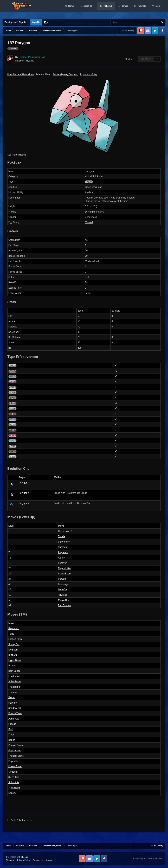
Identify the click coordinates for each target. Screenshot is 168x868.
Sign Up (36, 22)
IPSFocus (23, 857)
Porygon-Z (24, 503)
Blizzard (13, 655)
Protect (12, 666)
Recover (62, 563)
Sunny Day (14, 644)
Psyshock (14, 628)
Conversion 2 (65, 531)
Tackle (61, 536)
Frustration (14, 676)
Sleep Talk (14, 777)
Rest (11, 729)
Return (12, 697)
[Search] (123, 22)
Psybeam (63, 552)
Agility (61, 558)
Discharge (63, 584)
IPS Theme (11, 857)
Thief (11, 735)
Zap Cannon (64, 605)
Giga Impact (15, 751)
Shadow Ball (15, 708)
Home (89, 9)
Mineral (89, 222)
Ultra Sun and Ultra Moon (21, 75)
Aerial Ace (14, 719)
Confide (12, 793)
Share (129, 59)
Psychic (12, 703)
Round (12, 740)
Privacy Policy (24, 860)
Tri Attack (63, 595)
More (158, 9)
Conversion (64, 542)
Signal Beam (65, 574)
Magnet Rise (65, 568)
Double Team (15, 713)
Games (142, 9)
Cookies (50, 860)
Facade (12, 724)
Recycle (62, 579)
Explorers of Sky (89, 75)
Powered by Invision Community (147, 859)
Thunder (13, 692)
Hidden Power (16, 639)
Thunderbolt (15, 687)
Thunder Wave (16, 756)
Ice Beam (13, 650)
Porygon (23, 483)
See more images (17, 155)
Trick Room (14, 788)
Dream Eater (15, 766)
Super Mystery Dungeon (66, 75)
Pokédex (125, 9)
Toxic (11, 634)
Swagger (13, 772)
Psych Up (13, 761)
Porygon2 (24, 493)
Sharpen (62, 547)
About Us (105, 9)
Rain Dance (14, 671)
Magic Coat (64, 600)
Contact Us (38, 860)
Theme (10, 860)
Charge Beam (16, 745)
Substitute (14, 782)
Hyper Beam (15, 660)
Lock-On (62, 590)
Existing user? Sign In (17, 22)
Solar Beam (15, 681)
